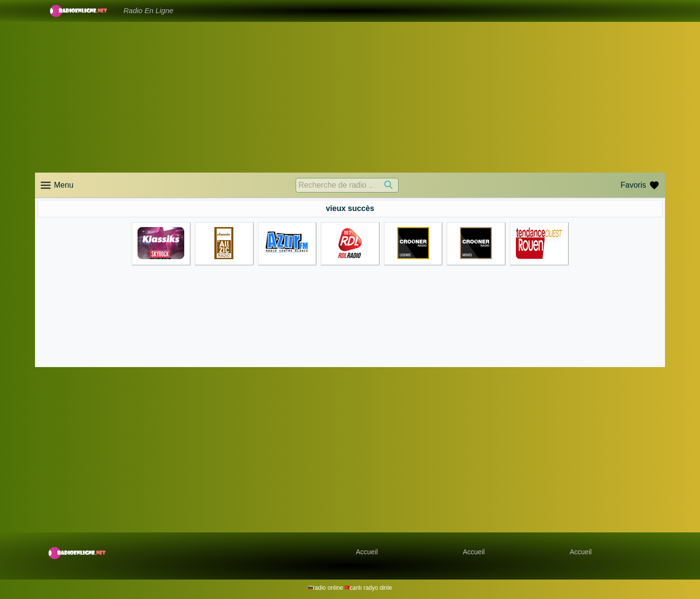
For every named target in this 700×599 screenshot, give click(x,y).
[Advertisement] (350, 97)
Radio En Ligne (149, 10)
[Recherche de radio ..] (347, 185)
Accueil (367, 552)
